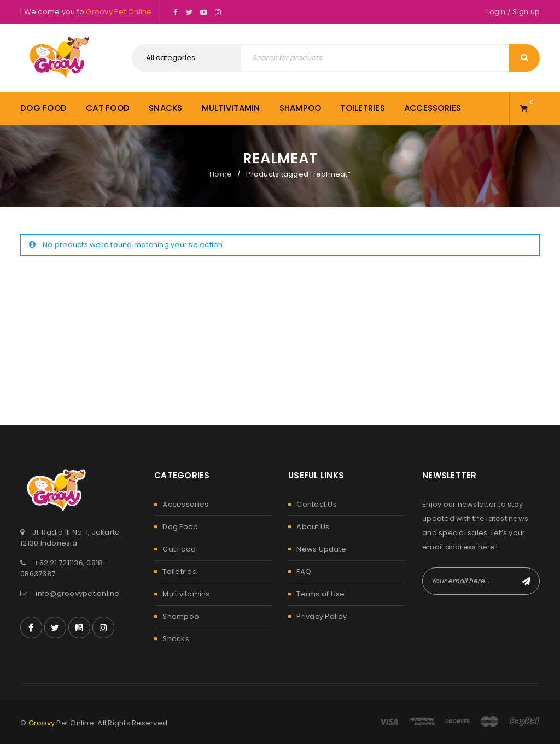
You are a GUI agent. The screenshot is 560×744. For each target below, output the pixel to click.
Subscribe (526, 581)
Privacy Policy (322, 616)
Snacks (176, 639)
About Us (313, 527)
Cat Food (179, 549)
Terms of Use (320, 594)
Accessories (185, 504)
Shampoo (181, 616)
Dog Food (180, 527)
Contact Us (317, 504)
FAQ (304, 572)
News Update (321, 549)
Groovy (42, 723)
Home (221, 174)
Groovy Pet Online (119, 12)
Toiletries (179, 572)
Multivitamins (186, 594)
